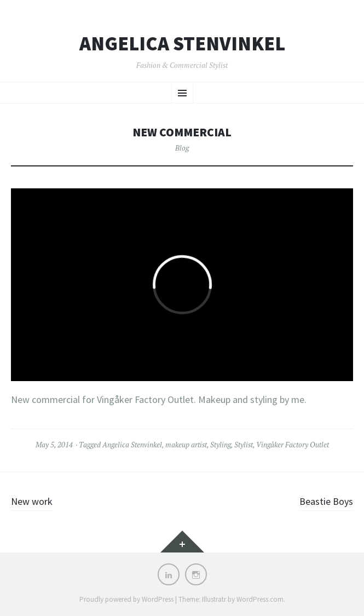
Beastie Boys (326, 501)
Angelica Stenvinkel (182, 44)
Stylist (244, 445)
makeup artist (186, 445)
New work (32, 501)
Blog (182, 148)
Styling (221, 445)
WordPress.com (260, 599)
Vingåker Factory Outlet (293, 445)
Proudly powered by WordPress (126, 599)
